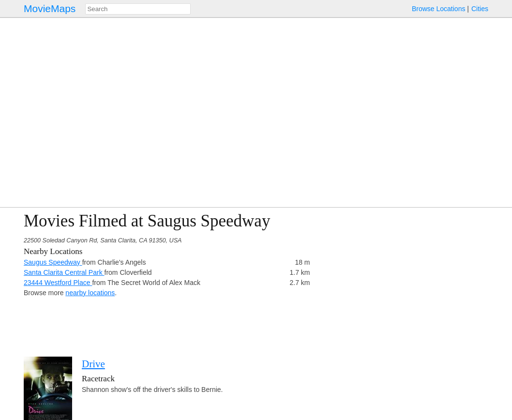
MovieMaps (50, 8)
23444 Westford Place (58, 283)
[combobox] (138, 9)
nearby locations (90, 293)
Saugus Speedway (53, 262)
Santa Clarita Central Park (64, 272)
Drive (93, 364)
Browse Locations (439, 9)
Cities (480, 9)
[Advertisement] (404, 279)
